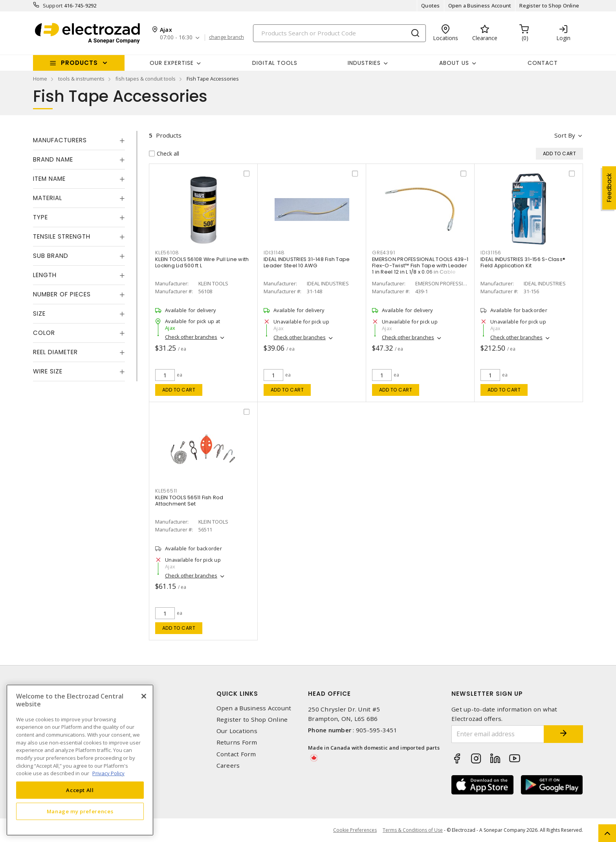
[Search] (339, 33)
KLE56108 (167, 253)
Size (39, 313)
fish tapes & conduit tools (146, 79)
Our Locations (237, 731)
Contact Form (236, 754)
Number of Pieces (62, 294)
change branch (226, 37)
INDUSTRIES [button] (364, 63)
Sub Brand (51, 256)
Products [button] (79, 63)
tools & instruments (81, 79)
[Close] (144, 696)
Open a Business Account (480, 6)
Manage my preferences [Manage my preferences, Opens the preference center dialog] (80, 811)
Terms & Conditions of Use (413, 830)
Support (53, 6)
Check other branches (191, 337)
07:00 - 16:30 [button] (176, 38)
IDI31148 (274, 253)
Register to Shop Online (549, 6)
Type (40, 217)
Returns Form (237, 742)
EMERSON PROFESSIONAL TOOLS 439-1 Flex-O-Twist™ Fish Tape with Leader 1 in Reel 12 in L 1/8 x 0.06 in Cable (420, 266)
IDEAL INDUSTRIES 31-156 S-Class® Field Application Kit (523, 262)
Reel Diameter (55, 352)
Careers (228, 766)
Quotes (431, 6)
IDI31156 (491, 253)
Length (45, 275)
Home (40, 79)
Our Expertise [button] (172, 63)
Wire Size (48, 371)
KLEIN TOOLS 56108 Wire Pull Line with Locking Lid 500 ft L (202, 262)
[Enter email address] (498, 734)
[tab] (79, 140)
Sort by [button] (565, 135)
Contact (543, 63)
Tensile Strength (62, 236)
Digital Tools (275, 63)
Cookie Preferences (355, 830)
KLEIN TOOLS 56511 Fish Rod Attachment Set (189, 501)
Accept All (80, 790)
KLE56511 (166, 491)
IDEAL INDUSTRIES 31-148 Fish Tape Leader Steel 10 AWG (307, 262)
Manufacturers (60, 140)
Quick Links (237, 694)
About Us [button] (454, 63)
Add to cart (179, 390)
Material (48, 198)
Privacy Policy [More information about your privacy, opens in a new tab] (108, 773)
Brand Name (53, 159)
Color (44, 333)
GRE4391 (383, 253)
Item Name (49, 179)
